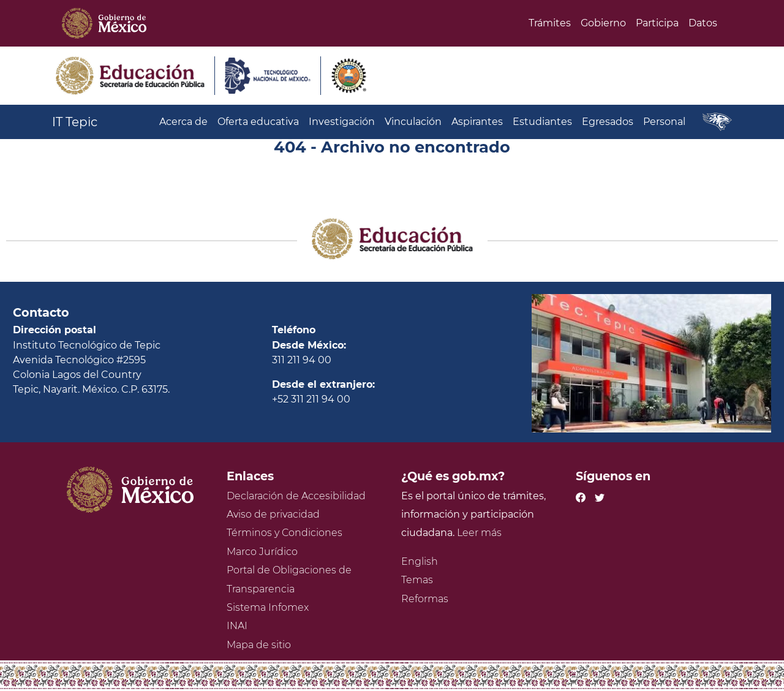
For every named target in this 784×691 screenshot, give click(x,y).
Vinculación (413, 122)
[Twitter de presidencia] (600, 496)
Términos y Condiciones (285, 533)
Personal (664, 122)
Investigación (342, 122)
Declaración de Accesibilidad (296, 496)
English (420, 561)
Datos (703, 23)
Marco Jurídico (262, 552)
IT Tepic (75, 122)
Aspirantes (477, 122)
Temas (417, 580)
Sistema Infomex (268, 607)
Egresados (608, 122)
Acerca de (183, 122)
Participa (657, 23)
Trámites (550, 23)
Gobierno (603, 23)
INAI (237, 626)
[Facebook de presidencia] (581, 496)
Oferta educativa (258, 122)
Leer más (479, 533)
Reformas (425, 599)
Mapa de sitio (259, 645)
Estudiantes (542, 122)
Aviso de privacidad (273, 514)
